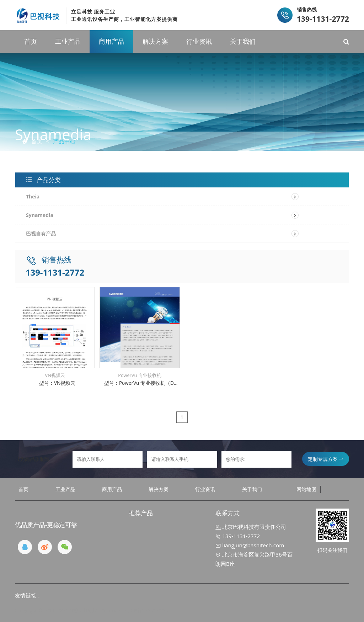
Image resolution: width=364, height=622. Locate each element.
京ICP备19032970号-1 (149, 610)
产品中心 (64, 141)
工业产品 (68, 41)
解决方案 (155, 41)
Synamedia (40, 215)
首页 (31, 41)
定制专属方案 (325, 459)
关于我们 (243, 41)
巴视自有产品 (41, 233)
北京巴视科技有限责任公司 (251, 527)
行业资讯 (199, 41)
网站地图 (306, 489)
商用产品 (112, 41)
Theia (33, 196)
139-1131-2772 (238, 536)
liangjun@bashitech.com (250, 545)
